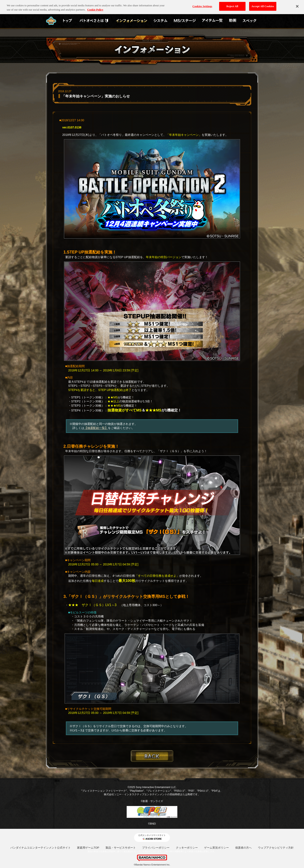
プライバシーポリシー (156, 848)
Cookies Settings (202, 5)
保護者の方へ (243, 848)
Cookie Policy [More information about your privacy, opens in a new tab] (95, 8)
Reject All (232, 5)
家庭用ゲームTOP (88, 848)
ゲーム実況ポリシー (216, 848)
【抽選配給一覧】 (96, 428)
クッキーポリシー (187, 848)
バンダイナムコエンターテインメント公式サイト (41, 848)
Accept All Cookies (263, 5)
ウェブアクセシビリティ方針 (276, 848)
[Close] (297, 5)
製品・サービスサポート (121, 848)
